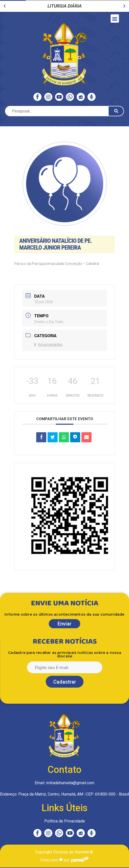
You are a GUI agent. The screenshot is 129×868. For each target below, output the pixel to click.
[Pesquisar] (116, 111)
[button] (5, 6)
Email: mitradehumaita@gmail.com (64, 783)
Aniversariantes (49, 344)
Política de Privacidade (65, 821)
